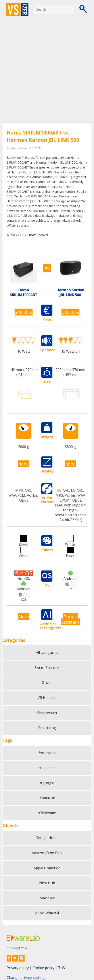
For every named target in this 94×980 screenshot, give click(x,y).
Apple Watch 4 (47, 913)
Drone (47, 683)
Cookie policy (43, 968)
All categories (47, 653)
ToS (61, 968)
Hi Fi (21, 235)
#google (47, 783)
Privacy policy (18, 968)
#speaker (47, 768)
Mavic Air (47, 898)
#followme (47, 813)
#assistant (47, 753)
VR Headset (47, 698)
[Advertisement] (47, 73)
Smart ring (47, 728)
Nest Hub (47, 883)
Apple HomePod (47, 868)
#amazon (47, 798)
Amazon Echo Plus (47, 853)
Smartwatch (47, 713)
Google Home (47, 838)
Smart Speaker (38, 235)
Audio (11, 235)
